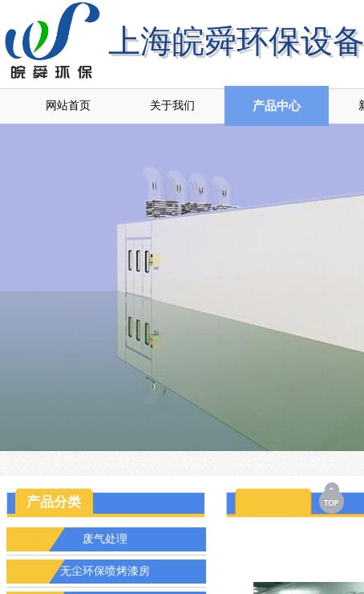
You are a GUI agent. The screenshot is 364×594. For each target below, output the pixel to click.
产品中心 (277, 106)
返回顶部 (333, 498)
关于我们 (172, 106)
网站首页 (68, 106)
